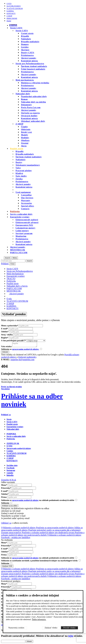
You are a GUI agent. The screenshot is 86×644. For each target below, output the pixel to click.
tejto (71, 636)
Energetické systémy (20, 217)
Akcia (24, 146)
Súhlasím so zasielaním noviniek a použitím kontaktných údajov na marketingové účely (41, 561)
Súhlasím (7, 503)
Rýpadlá (25, 36)
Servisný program (24, 233)
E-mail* (5, 329)
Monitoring (21, 236)
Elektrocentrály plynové (27, 222)
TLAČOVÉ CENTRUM (15, 9)
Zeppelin (13, 25)
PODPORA (11, 434)
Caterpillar (26, 195)
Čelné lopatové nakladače (33, 69)
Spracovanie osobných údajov (19, 448)
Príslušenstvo (27, 55)
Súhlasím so (21, 349)
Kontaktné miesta (29, 61)
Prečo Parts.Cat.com (31, 107)
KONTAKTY (11, 13)
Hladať (9, 21)
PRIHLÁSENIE (12, 18)
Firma (4, 497)
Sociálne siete (12, 465)
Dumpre (25, 44)
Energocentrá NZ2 (24, 225)
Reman (24, 99)
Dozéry (19, 162)
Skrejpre (25, 50)
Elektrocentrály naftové (27, 220)
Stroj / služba (7, 335)
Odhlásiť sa (6, 523)
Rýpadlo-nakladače (30, 42)
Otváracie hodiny (29, 116)
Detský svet (26, 132)
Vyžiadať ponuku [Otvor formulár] (14, 314)
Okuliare (25, 140)
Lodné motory (22, 231)
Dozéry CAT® (28, 53)
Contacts (25, 209)
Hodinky (25, 138)
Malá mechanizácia (25, 80)
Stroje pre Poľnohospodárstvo (30, 64)
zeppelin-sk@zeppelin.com (22, 360)
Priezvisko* (6, 488)
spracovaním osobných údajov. (26, 349)
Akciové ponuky (29, 58)
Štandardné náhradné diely (34, 97)
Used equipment (23, 192)
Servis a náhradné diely (16, 436)
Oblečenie (26, 129)
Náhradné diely (23, 94)
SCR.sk (13, 480)
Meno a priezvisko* (10, 326)
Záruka (19, 179)
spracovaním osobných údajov (25, 500)
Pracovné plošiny (24, 171)
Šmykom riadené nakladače (34, 66)
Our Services (27, 198)
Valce (18, 168)
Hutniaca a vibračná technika (35, 83)
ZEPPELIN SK (13, 443)
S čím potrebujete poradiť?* (14, 341)
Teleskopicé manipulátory (28, 165)
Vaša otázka (6, 346)
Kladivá (19, 173)
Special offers (28, 206)
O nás (9, 4)
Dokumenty (26, 105)
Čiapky (25, 127)
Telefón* (5, 332)
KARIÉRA (10, 11)
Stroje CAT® (22, 31)
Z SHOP (9, 16)
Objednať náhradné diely (33, 121)
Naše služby (21, 176)
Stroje (9, 419)
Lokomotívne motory (25, 228)
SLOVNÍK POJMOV (14, 6)
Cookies (10, 451)
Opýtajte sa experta (30, 113)
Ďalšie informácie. (39, 620)
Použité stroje (17, 149)
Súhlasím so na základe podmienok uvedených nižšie (39, 500)
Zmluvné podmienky (27, 357)
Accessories (26, 203)
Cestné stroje (27, 33)
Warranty (26, 201)
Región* (5, 338)
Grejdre (25, 47)
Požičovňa (11, 439)
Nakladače (26, 39)
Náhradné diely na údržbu (34, 102)
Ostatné (25, 143)
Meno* (4, 485)
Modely (25, 135)
